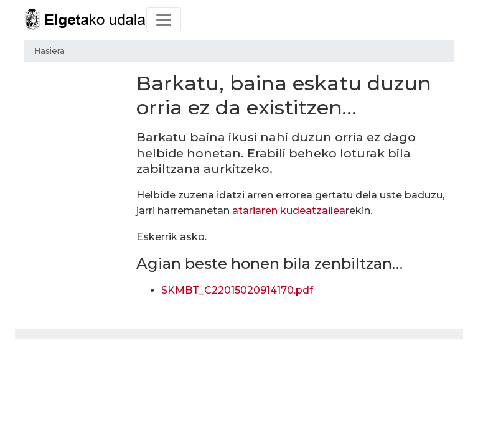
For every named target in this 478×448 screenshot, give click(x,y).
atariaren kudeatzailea (289, 211)
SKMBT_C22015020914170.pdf (237, 290)
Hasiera (49, 51)
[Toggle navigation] (164, 20)
